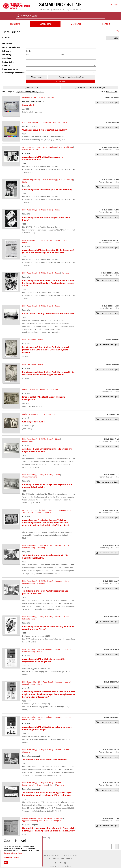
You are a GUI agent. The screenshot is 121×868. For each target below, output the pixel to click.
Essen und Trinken (30, 97)
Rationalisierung (29, 548)
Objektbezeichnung (11, 47)
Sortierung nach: (23, 92)
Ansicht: (108, 92)
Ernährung (58, 818)
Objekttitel (7, 44)
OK (6, 863)
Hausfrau (58, 545)
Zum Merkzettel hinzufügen (107, 103)
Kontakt (106, 24)
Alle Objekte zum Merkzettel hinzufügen (90, 88)
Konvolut (6, 65)
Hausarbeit (27, 149)
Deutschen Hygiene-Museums (66, 855)
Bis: (62, 55)
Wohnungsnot (50, 414)
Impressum (55, 866)
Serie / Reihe (8, 62)
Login (114, 4)
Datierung (7, 55)
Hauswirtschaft (28, 785)
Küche (52, 97)
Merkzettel (76, 24)
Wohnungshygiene (60, 122)
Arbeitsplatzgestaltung (31, 147)
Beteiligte (7, 58)
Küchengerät (56, 821)
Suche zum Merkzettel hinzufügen (71, 77)
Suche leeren (36, 77)
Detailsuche (45, 24)
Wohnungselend (36, 414)
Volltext (6, 38)
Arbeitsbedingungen (30, 510)
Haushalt (67, 649)
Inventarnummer (10, 69)
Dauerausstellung (29, 818)
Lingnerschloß (53, 389)
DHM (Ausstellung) (49, 147)
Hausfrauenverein (62, 240)
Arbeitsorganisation (48, 510)
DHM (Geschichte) (66, 147)
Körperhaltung (35, 719)
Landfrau (38, 512)
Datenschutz (66, 866)
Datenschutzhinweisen (13, 853)
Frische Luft (27, 122)
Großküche (43, 97)
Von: (27, 55)
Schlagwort (7, 51)
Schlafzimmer (46, 122)
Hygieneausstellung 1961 (32, 821)
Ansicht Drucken (31, 88)
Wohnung (65, 273)
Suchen (60, 81)
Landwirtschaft (50, 512)
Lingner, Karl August (37, 389)
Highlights (15, 24)
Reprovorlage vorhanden (13, 73)
